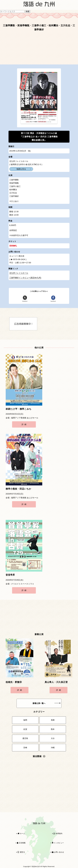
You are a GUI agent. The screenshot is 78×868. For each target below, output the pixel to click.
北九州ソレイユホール (19, 273)
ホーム (21, 833)
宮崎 (25, 748)
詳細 (24, 424)
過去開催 (39, 756)
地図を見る (21, 169)
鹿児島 (25, 738)
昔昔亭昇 (10, 575)
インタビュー (58, 843)
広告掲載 (21, 843)
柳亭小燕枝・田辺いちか (18, 489)
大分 (53, 738)
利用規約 (58, 833)
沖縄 (53, 748)
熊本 (53, 729)
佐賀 (25, 729)
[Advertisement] (39, 49)
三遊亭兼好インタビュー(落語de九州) (25, 278)
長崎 (53, 720)
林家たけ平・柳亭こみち (19, 409)
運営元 (21, 852)
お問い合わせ (58, 852)
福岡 (25, 720)
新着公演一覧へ (47, 703)
